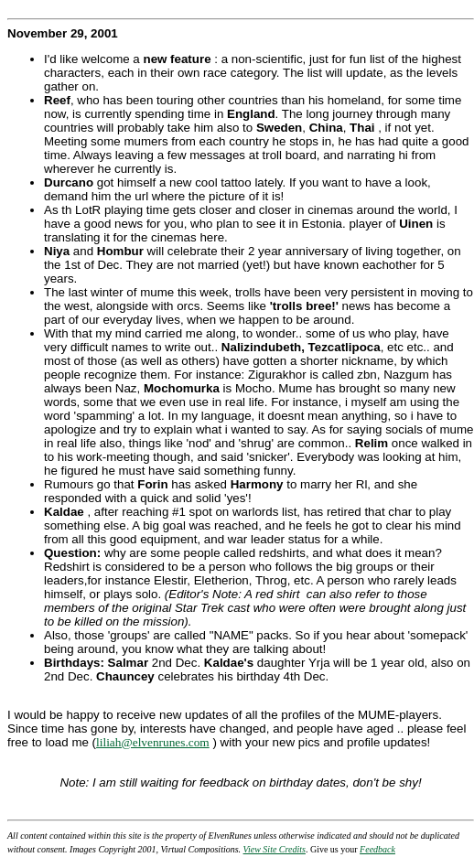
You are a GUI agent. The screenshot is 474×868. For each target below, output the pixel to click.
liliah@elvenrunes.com (153, 742)
